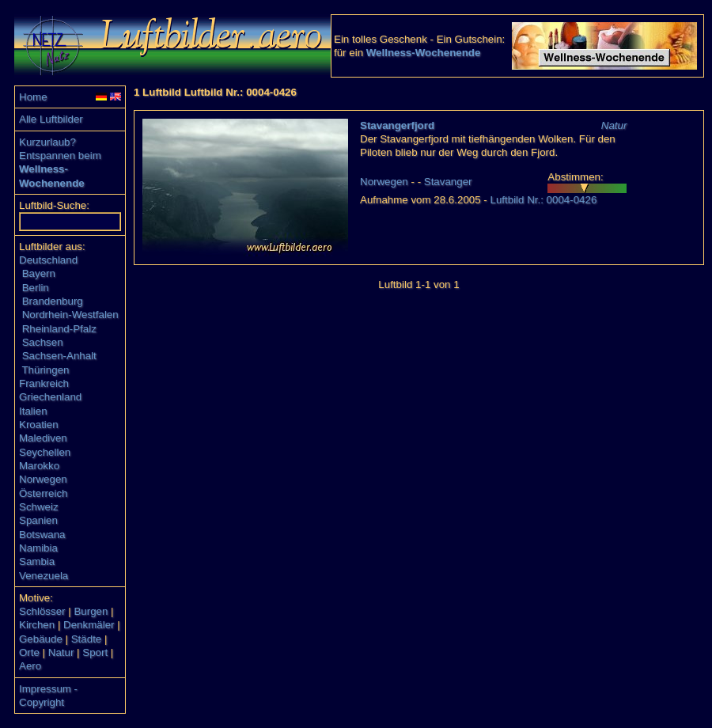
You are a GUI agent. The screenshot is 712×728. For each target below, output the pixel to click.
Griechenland (50, 397)
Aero (30, 666)
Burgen (91, 611)
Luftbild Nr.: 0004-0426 (543, 200)
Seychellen (45, 452)
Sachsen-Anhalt (59, 356)
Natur (61, 652)
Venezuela (44, 576)
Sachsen (43, 342)
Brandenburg (53, 301)
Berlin (36, 288)
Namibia (38, 548)
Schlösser (42, 611)
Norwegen (43, 479)
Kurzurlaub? (47, 142)
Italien (33, 411)
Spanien (38, 520)
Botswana (42, 535)
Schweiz (39, 507)
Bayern (39, 273)
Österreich (43, 493)
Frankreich (44, 383)
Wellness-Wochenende (424, 53)
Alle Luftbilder (51, 119)
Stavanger (448, 182)
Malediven (43, 438)
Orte (29, 652)
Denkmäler (89, 625)
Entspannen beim (60, 155)
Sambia (37, 561)
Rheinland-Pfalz (59, 329)
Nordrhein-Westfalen (70, 315)
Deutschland (48, 260)
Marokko (39, 466)
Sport (95, 652)
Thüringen (45, 370)
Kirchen (37, 625)
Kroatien (39, 425)
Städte (87, 639)
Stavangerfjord (397, 125)
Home (33, 97)
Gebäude (41, 639)
